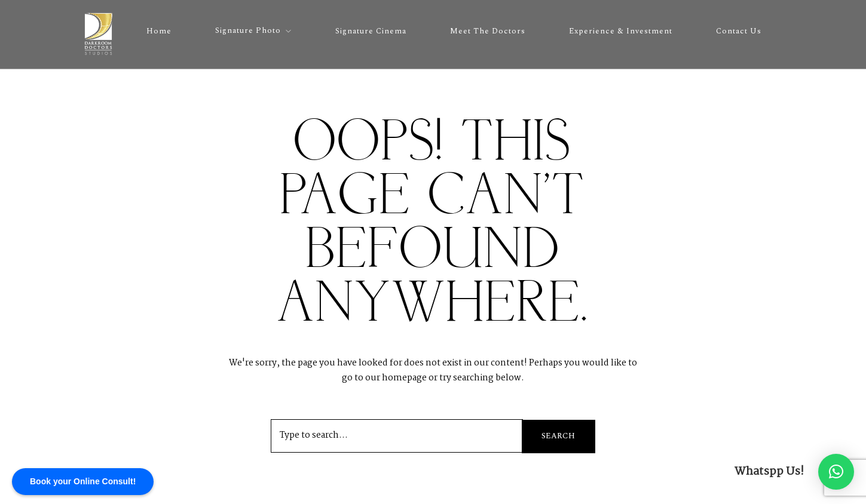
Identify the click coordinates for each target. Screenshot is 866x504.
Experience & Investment (621, 31)
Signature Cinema (371, 31)
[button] (836, 472)
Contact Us (739, 31)
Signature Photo (248, 30)
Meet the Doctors (488, 31)
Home (159, 31)
